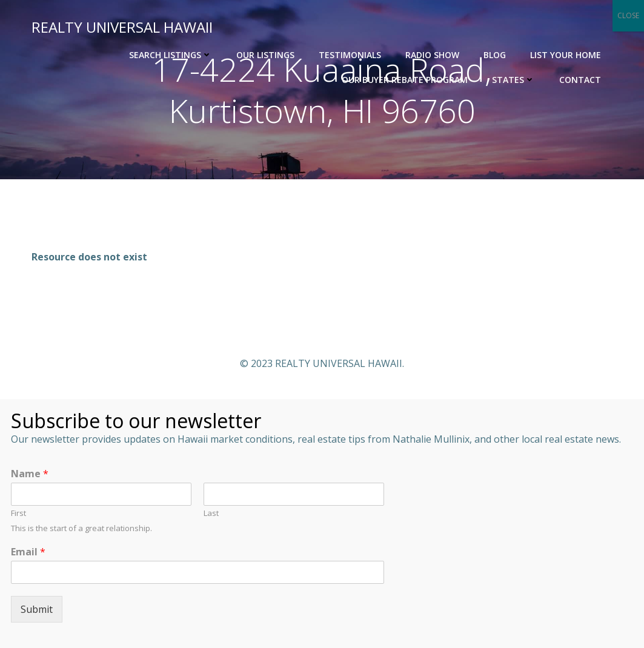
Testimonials (350, 55)
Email (28, 552)
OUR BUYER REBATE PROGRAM (405, 80)
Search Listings (171, 55)
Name (30, 474)
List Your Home (566, 55)
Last (211, 513)
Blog (495, 55)
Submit (37, 609)
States (513, 80)
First (18, 513)
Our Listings (265, 55)
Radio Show (432, 55)
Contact (580, 80)
